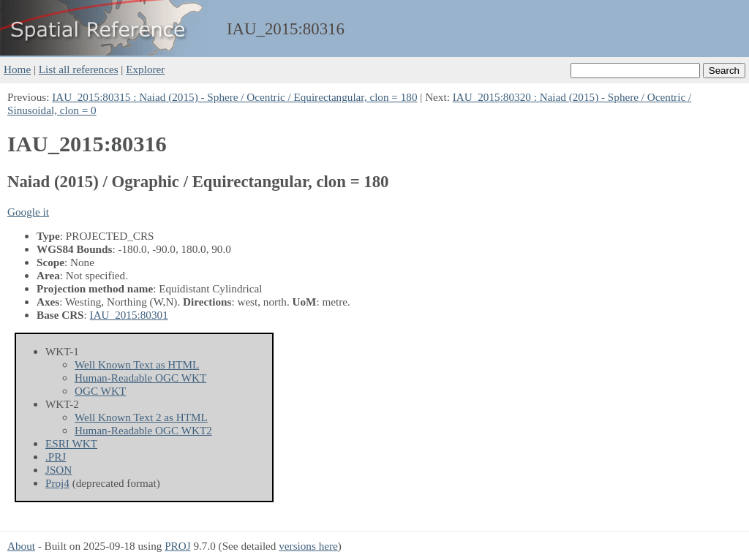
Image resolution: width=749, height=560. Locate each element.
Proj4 (57, 483)
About (21, 546)
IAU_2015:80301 (129, 315)
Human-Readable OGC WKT (140, 378)
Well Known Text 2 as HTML (141, 417)
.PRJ (56, 457)
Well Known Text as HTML (137, 364)
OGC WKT (100, 391)
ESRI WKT (71, 443)
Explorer (145, 69)
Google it (28, 212)
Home (17, 69)
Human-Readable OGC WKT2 (143, 430)
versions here (308, 546)
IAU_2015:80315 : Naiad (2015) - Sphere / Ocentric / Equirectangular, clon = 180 (234, 97)
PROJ (177, 546)
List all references (79, 69)
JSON (59, 470)
